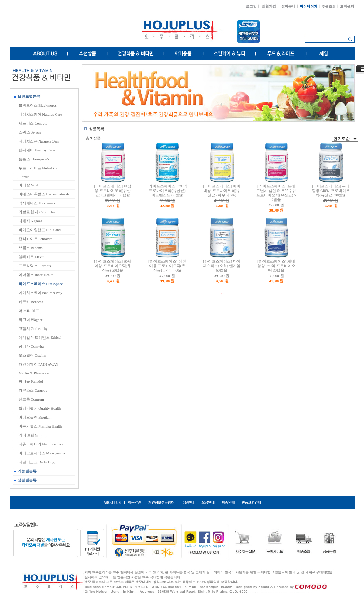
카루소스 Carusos (33, 390)
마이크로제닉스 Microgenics (42, 453)
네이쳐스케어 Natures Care (40, 114)
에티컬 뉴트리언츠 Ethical (40, 337)
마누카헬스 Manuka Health (40, 426)
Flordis (24, 177)
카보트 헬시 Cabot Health (39, 212)
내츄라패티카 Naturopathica (41, 444)
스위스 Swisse (30, 132)
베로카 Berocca (31, 302)
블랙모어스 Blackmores (38, 105)
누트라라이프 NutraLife (38, 168)
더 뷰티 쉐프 (29, 311)
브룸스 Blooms (31, 248)
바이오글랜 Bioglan (35, 417)
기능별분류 (25, 471)
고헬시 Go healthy (33, 328)
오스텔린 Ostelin (32, 355)
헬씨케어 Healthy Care (37, 150)
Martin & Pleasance (34, 373)
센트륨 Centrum (31, 399)
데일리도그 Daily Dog (37, 462)
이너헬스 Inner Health (36, 275)
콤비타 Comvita (31, 346)
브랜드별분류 (27, 96)
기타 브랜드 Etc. (32, 435)
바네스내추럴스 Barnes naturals (44, 194)
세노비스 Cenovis (33, 123)
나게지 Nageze (31, 221)
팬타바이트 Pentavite (36, 239)
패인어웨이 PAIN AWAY (39, 364)
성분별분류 (25, 480)
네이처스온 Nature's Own (39, 141)
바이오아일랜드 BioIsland (40, 230)
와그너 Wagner (31, 320)
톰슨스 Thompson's (34, 159)
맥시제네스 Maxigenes (37, 203)
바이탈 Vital (28, 185)
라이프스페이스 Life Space (41, 284)
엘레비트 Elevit (31, 257)
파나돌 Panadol (31, 381)
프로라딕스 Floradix (35, 266)
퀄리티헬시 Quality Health (40, 408)
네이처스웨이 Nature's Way (41, 293)
